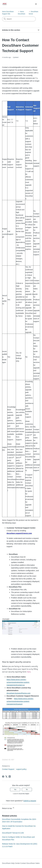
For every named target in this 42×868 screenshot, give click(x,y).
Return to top (8, 808)
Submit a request (30, 801)
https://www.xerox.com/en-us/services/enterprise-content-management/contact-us (18, 682)
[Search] (19, 19)
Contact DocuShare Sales (30, 863)
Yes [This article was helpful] (15, 789)
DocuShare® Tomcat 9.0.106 (13, 833)
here (29, 672)
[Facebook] (3, 777)
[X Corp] (6, 777)
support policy (21, 769)
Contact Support (8, 769)
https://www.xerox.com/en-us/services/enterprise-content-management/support (20, 701)
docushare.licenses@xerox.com (19, 693)
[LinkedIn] (10, 777)
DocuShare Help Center (11, 863)
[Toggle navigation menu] (36, 4)
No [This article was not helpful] (27, 789)
